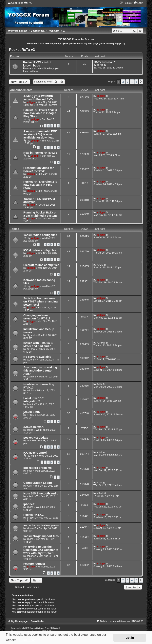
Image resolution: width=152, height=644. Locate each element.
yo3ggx (31, 102)
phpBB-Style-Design (47, 631)
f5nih (99, 384)
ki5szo (30, 507)
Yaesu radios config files (40, 235)
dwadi (30, 404)
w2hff (34, 456)
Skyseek (31, 335)
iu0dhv (30, 390)
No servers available (37, 357)
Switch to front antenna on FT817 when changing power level (40, 301)
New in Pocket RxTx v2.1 (40, 153)
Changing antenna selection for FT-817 (37, 317)
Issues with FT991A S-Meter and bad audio (38, 344)
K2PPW (31, 349)
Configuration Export (38, 483)
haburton (31, 556)
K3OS (100, 265)
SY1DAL (31, 518)
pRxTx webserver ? (105, 62)
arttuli (100, 452)
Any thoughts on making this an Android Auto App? (40, 371)
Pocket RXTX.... (34, 515)
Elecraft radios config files (41, 265)
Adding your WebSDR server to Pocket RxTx (38, 98)
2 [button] (123, 82)
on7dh (100, 65)
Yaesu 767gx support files (41, 536)
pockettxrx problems (38, 468)
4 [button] (132, 82)
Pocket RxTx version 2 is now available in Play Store (40, 185)
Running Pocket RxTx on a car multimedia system (40, 214)
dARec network (34, 427)
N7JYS (30, 415)
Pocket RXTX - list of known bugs (37, 64)
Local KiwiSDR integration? (33, 400)
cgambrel (31, 377)
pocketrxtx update (36, 438)
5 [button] (136, 82)
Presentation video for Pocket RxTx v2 (38, 169)
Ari (28, 441)
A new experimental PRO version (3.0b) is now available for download (40, 134)
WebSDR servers (48, 105)
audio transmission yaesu (41, 525)
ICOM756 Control (35, 453)
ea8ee (30, 430)
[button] (141, 82)
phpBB (25, 628)
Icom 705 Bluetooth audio (41, 493)
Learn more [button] (27, 640)
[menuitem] (28, 3)
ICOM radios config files (40, 250)
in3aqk (30, 496)
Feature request (34, 564)
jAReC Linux (32, 412)
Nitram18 (31, 528)
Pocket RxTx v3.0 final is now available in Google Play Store (40, 113)
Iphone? (29, 504)
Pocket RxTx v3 (22, 50)
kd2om (30, 360)
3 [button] (127, 82)
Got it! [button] (130, 638)
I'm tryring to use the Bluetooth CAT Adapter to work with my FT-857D (41, 550)
